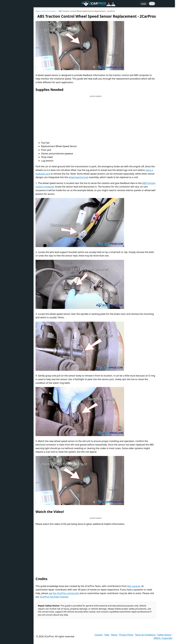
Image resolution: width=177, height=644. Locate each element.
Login (144, 4)
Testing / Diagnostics (15, 80)
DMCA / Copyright (163, 638)
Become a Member (14, 114)
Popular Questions (14, 46)
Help (107, 635)
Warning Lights (12, 54)
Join (152, 4)
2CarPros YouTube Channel (54, 597)
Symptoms (10, 88)
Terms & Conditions (145, 635)
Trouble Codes (12, 63)
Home (8, 11)
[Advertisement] (96, 118)
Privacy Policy (126, 635)
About (114, 635)
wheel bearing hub (78, 177)
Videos (8, 97)
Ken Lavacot (134, 586)
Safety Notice (164, 635)
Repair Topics (11, 29)
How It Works (11, 71)
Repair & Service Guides (16, 37)
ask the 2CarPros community (64, 593)
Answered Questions (15, 20)
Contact (99, 635)
